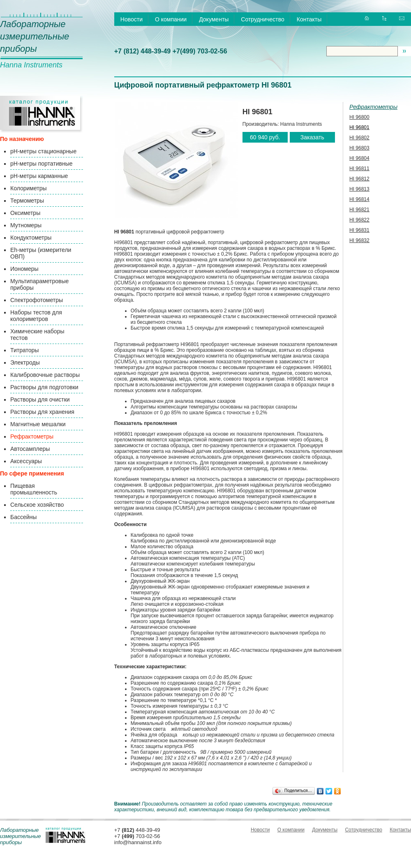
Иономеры (24, 269)
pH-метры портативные (41, 164)
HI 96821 (359, 210)
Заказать (312, 137)
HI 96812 (359, 179)
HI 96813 (359, 189)
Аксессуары (26, 461)
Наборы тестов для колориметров (36, 316)
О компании (171, 19)
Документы (214, 19)
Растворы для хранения (42, 412)
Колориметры (29, 188)
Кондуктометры (31, 238)
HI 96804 (359, 158)
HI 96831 (359, 230)
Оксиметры (25, 213)
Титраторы (24, 350)
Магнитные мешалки (38, 424)
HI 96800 (359, 117)
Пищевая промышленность (34, 489)
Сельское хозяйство (37, 505)
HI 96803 (359, 148)
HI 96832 (359, 240)
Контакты (309, 19)
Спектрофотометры (37, 300)
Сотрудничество (262, 19)
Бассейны (23, 517)
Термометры (27, 201)
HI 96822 (359, 220)
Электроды (25, 362)
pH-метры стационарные (43, 151)
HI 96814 (359, 199)
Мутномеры (26, 225)
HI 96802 (359, 138)
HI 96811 (359, 169)
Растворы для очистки (40, 399)
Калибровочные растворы (45, 375)
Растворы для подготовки (44, 387)
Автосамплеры (30, 449)
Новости (132, 19)
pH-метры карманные (39, 176)
